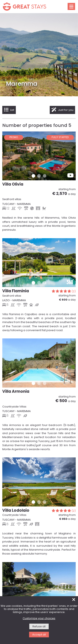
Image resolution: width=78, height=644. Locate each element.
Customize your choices (39, 619)
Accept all (39, 635)
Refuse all (39, 627)
